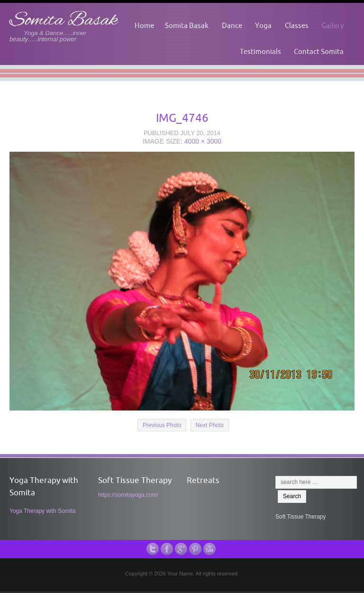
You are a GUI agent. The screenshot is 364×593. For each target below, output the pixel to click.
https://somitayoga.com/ (128, 495)
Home (144, 25)
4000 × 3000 (203, 141)
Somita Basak (64, 21)
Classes (297, 25)
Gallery (332, 25)
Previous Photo (162, 425)
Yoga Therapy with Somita (42, 511)
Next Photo (210, 425)
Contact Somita (319, 51)
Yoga (263, 25)
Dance (232, 25)
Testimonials (260, 51)
